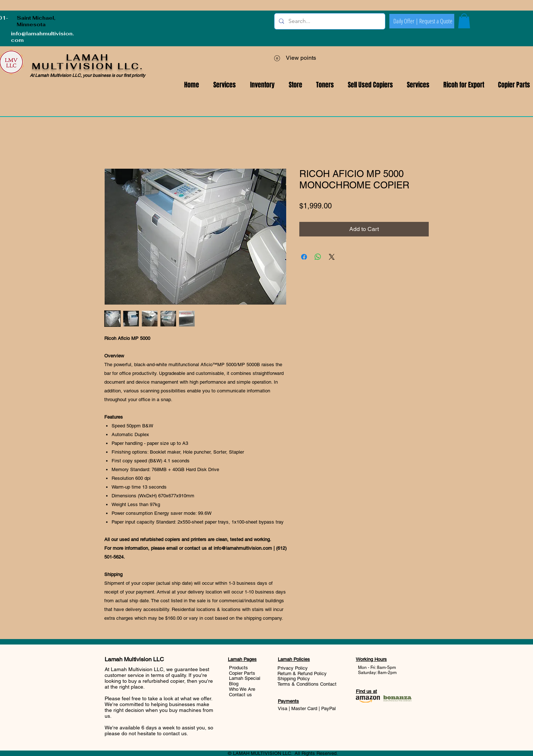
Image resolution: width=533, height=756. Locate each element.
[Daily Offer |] (406, 21)
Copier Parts (242, 673)
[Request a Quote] (436, 21)
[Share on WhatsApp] (318, 257)
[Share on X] (332, 257)
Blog (234, 684)
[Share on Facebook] (304, 257)
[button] (418, 85)
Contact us (240, 695)
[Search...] (329, 21)
